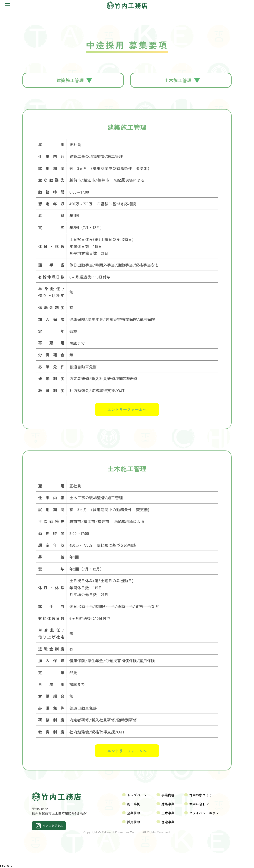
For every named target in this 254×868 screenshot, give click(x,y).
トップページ (137, 795)
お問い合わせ (199, 804)
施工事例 (134, 804)
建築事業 (168, 804)
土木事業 (168, 813)
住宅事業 (168, 822)
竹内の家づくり (201, 795)
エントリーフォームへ (127, 409)
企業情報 (134, 813)
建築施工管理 (74, 80)
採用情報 (134, 822)
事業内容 (168, 795)
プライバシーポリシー (206, 813)
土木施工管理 (182, 80)
